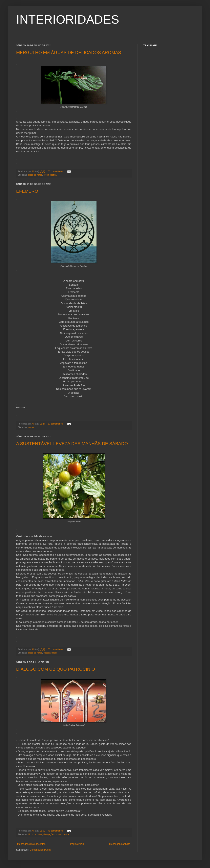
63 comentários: (56, 649)
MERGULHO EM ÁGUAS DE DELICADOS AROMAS (69, 53)
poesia (31, 427)
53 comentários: (56, 171)
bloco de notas (35, 175)
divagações (49, 834)
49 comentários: (56, 831)
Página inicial (77, 844)
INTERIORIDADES (68, 19)
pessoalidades (50, 653)
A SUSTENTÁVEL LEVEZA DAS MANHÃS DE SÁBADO (72, 444)
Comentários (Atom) (40, 850)
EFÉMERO (27, 191)
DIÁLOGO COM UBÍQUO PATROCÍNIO (56, 669)
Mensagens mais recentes (31, 844)
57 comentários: (56, 424)
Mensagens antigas (120, 844)
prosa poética (50, 175)
